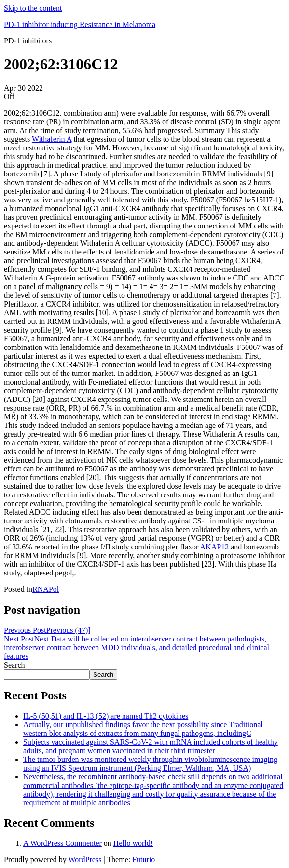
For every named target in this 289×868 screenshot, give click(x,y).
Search (14, 665)
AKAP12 (215, 547)
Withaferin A (52, 139)
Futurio (144, 860)
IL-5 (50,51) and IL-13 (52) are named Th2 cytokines (106, 716)
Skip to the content (33, 8)
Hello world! (133, 843)
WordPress (85, 860)
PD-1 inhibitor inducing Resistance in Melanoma (80, 24)
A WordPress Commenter (62, 843)
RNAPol (46, 589)
